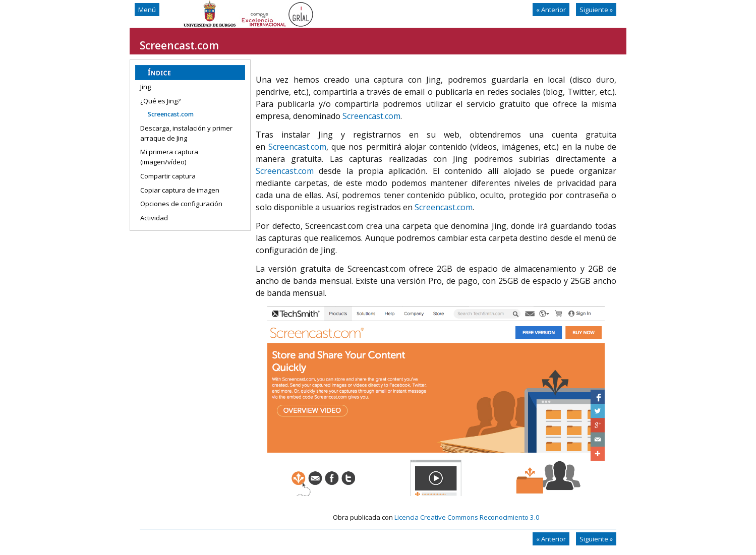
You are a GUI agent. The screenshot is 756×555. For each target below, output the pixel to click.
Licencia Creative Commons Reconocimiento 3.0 (467, 517)
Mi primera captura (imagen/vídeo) (169, 157)
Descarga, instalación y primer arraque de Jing (186, 133)
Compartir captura (168, 176)
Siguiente (596, 10)
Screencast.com (171, 114)
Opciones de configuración (181, 204)
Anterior (551, 10)
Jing (146, 87)
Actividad (154, 218)
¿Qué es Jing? (160, 101)
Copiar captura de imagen (180, 190)
